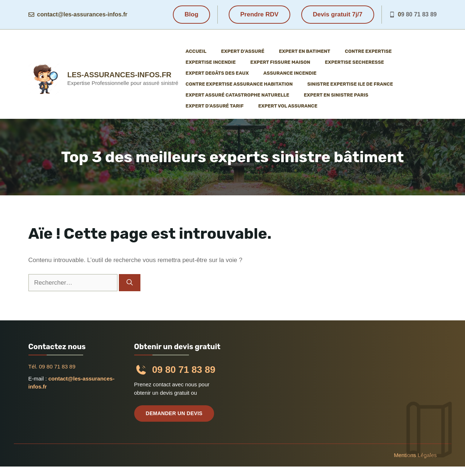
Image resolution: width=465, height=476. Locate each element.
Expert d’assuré (243, 51)
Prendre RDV (259, 14)
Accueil (196, 51)
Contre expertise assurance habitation (239, 84)
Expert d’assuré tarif (215, 106)
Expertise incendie (211, 62)
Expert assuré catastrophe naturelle (237, 95)
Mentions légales (415, 455)
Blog (191, 14)
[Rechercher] (130, 283)
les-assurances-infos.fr (120, 75)
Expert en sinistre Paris (336, 95)
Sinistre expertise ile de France (350, 84)
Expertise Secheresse (354, 62)
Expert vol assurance (288, 106)
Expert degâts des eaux (217, 73)
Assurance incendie (290, 73)
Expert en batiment (305, 51)
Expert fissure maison (280, 62)
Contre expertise (369, 51)
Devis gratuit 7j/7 (338, 14)
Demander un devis (174, 413)
